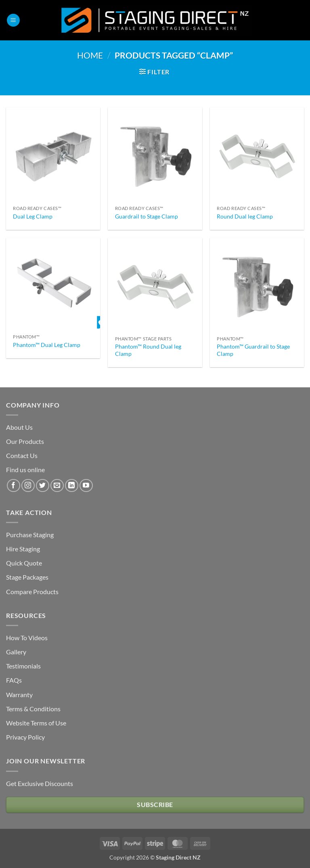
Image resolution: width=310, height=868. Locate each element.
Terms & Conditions (33, 709)
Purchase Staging (30, 535)
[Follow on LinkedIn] (72, 486)
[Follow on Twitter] (43, 486)
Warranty (19, 695)
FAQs (14, 680)
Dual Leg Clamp (33, 216)
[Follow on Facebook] (14, 486)
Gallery (16, 652)
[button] (13, 20)
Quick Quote (24, 563)
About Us (19, 427)
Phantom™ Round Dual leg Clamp (148, 350)
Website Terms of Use (36, 723)
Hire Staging (23, 549)
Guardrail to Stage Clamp (147, 216)
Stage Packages (27, 577)
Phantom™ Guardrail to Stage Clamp (253, 350)
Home (90, 55)
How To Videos (27, 638)
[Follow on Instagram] (28, 486)
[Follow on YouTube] (86, 486)
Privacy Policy (25, 737)
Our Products (25, 441)
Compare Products (32, 592)
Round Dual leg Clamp (245, 216)
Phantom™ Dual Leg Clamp (47, 345)
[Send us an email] (57, 486)
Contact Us (22, 455)
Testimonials (23, 666)
